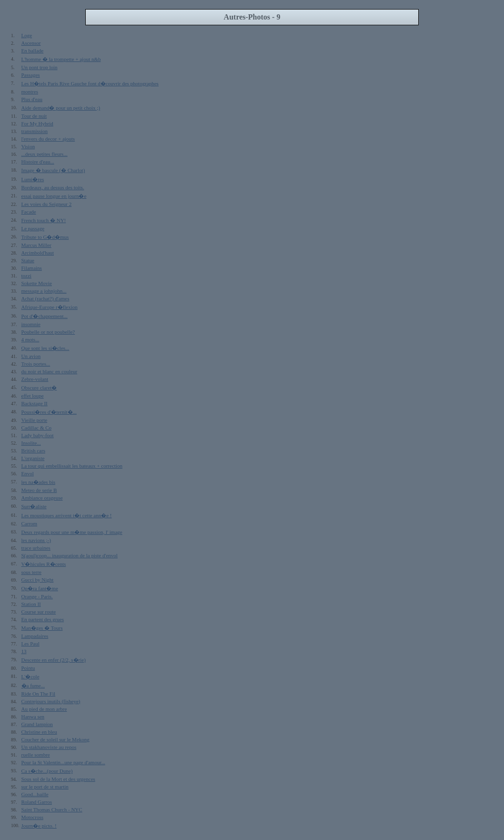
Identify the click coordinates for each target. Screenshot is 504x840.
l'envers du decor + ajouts (48, 139)
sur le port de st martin (45, 787)
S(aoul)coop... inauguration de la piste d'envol (70, 555)
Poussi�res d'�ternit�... (49, 412)
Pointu (28, 668)
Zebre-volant (35, 379)
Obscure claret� (39, 388)
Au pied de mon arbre (44, 709)
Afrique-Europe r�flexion (50, 307)
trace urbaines (36, 548)
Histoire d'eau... (38, 162)
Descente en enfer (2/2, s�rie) (54, 660)
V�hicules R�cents (44, 564)
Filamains (32, 268)
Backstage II (35, 403)
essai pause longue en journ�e (54, 196)
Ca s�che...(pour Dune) (47, 771)
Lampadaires (35, 636)
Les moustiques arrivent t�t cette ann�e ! (67, 515)
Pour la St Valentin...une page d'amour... (63, 762)
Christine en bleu (39, 732)
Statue (28, 260)
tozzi (26, 276)
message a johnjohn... (44, 291)
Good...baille (35, 794)
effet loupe (33, 396)
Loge (27, 35)
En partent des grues (43, 619)
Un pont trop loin (40, 67)
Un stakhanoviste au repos (49, 747)
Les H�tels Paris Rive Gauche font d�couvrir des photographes (90, 83)
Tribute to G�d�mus (45, 237)
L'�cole (30, 676)
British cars (33, 451)
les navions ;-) (36, 540)
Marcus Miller (36, 245)
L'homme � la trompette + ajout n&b (61, 59)
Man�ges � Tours (42, 628)
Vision (28, 146)
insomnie (31, 324)
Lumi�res (33, 179)
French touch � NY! (44, 220)
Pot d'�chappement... (45, 316)
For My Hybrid (37, 123)
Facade (29, 212)
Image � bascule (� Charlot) (53, 170)
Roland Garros (37, 802)
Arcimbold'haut (38, 253)
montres (30, 92)
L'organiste (33, 458)
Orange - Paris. (37, 596)
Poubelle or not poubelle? (48, 332)
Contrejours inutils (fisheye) (51, 701)
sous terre (31, 572)
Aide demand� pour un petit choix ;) (61, 108)
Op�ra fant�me (40, 588)
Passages (31, 75)
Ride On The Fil (39, 694)
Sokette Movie (37, 283)
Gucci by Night (38, 580)
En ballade (33, 51)
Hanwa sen (33, 717)
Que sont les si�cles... (45, 348)
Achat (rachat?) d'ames (45, 298)
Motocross (32, 817)
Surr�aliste (34, 506)
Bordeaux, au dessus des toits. (53, 187)
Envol (28, 473)
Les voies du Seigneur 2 (47, 204)
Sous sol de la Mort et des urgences (58, 779)
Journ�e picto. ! (39, 826)
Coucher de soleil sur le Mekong (55, 739)
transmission (35, 131)
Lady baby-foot (38, 435)
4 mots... (30, 339)
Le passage (33, 228)
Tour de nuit (34, 116)
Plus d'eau (32, 99)
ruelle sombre (36, 755)
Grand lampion (37, 724)
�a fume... (33, 686)
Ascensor (31, 43)
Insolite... (31, 443)
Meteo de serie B (39, 490)
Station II (31, 604)
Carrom (30, 523)
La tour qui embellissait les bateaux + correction (72, 466)
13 (24, 651)
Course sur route (39, 612)
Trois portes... (36, 364)
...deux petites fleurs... (45, 154)
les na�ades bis (38, 482)
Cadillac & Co (37, 428)
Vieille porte (35, 420)
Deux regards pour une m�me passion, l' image (72, 532)
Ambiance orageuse (42, 498)
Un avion (31, 356)
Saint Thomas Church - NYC (52, 809)
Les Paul (30, 644)
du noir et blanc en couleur (50, 371)
